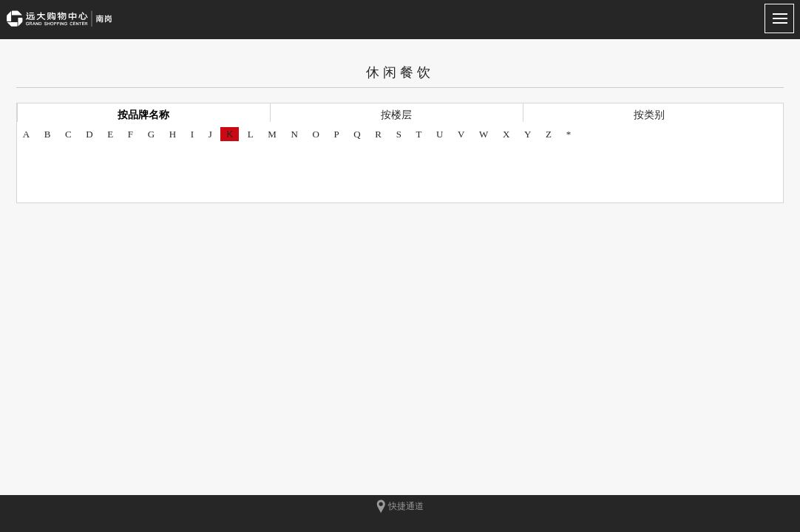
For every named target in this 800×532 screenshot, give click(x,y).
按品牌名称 (143, 115)
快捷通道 (400, 507)
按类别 (649, 115)
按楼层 (396, 115)
